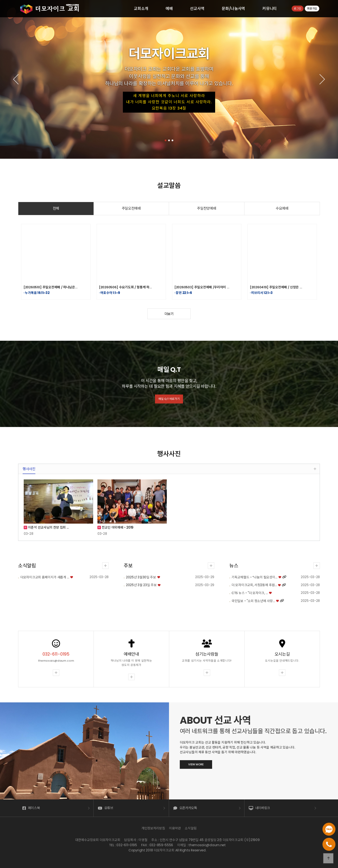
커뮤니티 (270, 9)
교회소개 (141, 9)
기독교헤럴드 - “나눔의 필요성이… (238, 577)
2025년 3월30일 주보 (141, 561)
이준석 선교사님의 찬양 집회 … (48, 527)
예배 (169, 9)
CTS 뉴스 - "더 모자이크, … (233, 593)
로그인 (298, 9)
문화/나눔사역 (233, 9)
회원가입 (312, 9)
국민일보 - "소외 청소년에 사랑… (237, 601)
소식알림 (44, 566)
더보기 (169, 314)
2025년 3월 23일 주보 (141, 569)
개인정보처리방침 (153, 828)
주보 (128, 549)
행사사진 (29, 469)
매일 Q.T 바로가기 (169, 400)
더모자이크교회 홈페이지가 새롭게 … (61, 577)
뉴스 (217, 566)
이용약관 (175, 828)
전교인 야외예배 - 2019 (117, 527)
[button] (166, 140)
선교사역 (197, 9)
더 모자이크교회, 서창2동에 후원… (238, 585)
